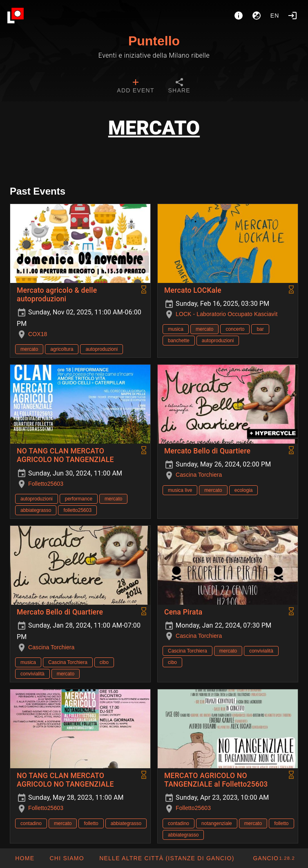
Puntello (154, 41)
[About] (239, 16)
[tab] (135, 87)
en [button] (275, 16)
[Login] (292, 16)
